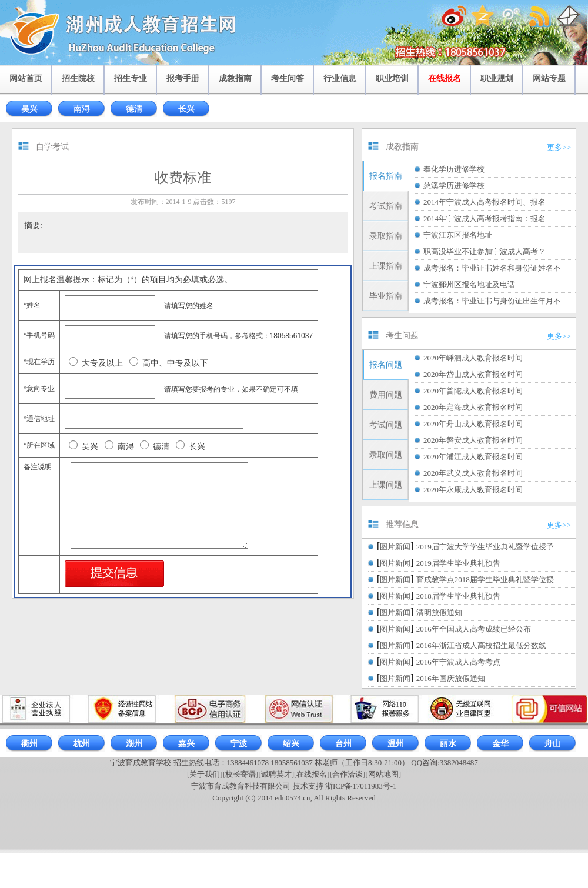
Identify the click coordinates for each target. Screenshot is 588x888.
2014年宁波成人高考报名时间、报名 (485, 202)
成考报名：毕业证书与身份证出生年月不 (492, 301)
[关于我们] (205, 774)
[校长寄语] (241, 774)
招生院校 (78, 79)
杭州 (82, 744)
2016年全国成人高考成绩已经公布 (474, 629)
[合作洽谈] (348, 774)
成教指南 (235, 79)
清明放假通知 (439, 612)
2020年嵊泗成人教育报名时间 (473, 358)
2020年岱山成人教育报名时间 (473, 374)
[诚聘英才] (276, 774)
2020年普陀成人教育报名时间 (473, 391)
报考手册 (183, 79)
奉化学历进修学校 (454, 169)
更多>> (559, 147)
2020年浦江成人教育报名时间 (473, 457)
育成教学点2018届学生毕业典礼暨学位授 (485, 580)
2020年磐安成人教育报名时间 (473, 440)
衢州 (29, 744)
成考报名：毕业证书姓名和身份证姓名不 (492, 268)
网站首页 (26, 79)
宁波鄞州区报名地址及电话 (469, 284)
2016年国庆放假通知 (451, 678)
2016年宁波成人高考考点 (458, 662)
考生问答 (288, 79)
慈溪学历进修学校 (454, 186)
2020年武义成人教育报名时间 (473, 473)
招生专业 (131, 79)
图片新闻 (395, 547)
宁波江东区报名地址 (458, 235)
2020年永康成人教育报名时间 (473, 490)
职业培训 (392, 79)
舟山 (553, 744)
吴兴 (29, 109)
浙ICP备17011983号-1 (361, 786)
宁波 (239, 744)
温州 (396, 744)
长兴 (186, 109)
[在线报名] (312, 774)
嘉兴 (186, 744)
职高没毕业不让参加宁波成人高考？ (485, 251)
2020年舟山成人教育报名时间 (473, 424)
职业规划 (497, 79)
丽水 (448, 744)
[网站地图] (383, 774)
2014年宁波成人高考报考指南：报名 (485, 218)
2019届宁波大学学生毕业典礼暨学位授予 (485, 547)
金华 (500, 744)
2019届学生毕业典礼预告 (458, 563)
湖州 (134, 744)
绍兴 (291, 744)
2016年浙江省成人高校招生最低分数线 (481, 645)
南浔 (82, 109)
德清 (134, 109)
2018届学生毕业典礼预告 (458, 596)
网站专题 (549, 79)
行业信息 (340, 79)
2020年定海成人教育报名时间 (473, 407)
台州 (343, 744)
